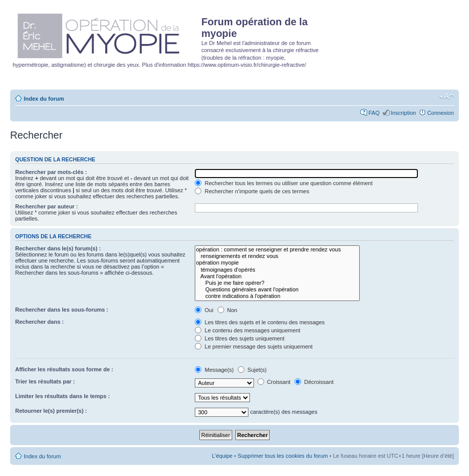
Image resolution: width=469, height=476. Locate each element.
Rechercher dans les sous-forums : (62, 310)
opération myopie (277, 263)
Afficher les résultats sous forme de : (64, 369)
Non (227, 310)
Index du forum (44, 99)
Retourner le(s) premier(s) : (51, 411)
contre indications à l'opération (277, 296)
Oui (204, 310)
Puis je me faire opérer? (277, 283)
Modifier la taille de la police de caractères (446, 97)
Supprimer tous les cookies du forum (283, 456)
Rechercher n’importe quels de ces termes (252, 191)
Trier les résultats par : (45, 381)
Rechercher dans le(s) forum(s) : (58, 248)
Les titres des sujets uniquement (240, 338)
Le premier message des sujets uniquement (253, 347)
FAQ (374, 113)
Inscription (403, 113)
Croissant (274, 382)
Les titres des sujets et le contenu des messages (260, 322)
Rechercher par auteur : (47, 206)
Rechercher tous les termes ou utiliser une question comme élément (284, 183)
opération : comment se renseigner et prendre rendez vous (277, 250)
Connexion (440, 113)
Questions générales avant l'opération (277, 290)
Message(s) (215, 370)
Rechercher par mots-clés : (51, 172)
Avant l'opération (277, 276)
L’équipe (222, 456)
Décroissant (314, 382)
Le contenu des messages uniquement (247, 330)
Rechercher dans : (39, 322)
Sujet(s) (252, 370)
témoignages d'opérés (277, 270)
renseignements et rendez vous (277, 256)
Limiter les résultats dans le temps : (62, 396)
